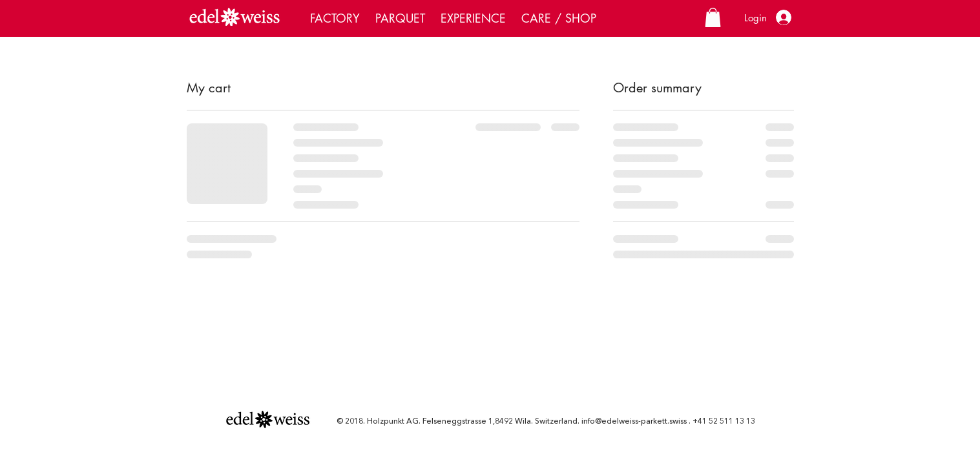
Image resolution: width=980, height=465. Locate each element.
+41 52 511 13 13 (724, 422)
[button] (713, 17)
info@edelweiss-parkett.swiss (634, 422)
